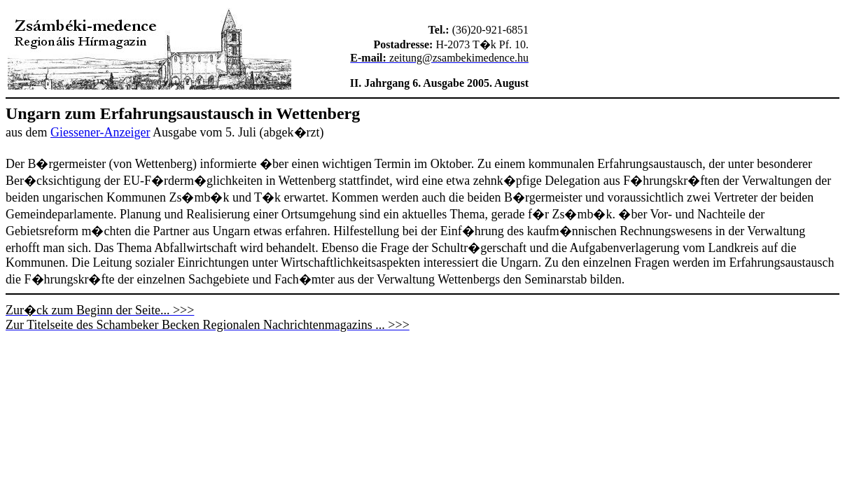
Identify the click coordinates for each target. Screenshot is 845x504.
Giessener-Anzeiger (100, 132)
